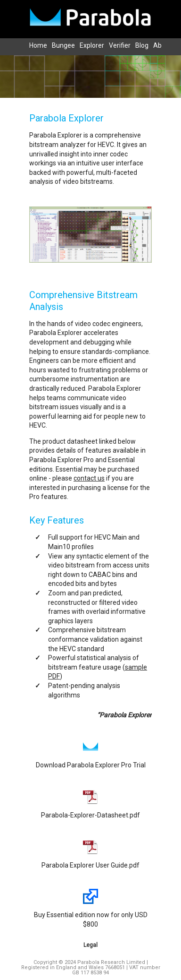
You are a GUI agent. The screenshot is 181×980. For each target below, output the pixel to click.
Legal (90, 945)
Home (38, 45)
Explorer (92, 45)
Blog (142, 45)
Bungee (63, 45)
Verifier (120, 45)
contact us (89, 478)
